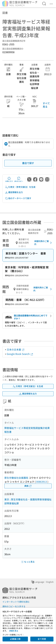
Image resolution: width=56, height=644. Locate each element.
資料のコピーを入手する (14, 606)
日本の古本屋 (16, 349)
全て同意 (42, 639)
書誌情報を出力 (14, 192)
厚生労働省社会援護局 (16, 478)
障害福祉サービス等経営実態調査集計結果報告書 (27, 430)
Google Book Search (20, 354)
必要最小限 (15, 639)
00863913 (42, 482)
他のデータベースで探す (18, 198)
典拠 (28, 486)
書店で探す (28, 163)
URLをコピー (19, 179)
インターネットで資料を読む (16, 602)
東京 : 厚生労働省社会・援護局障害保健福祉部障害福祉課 (28, 501)
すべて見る (46, 105)
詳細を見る (14, 631)
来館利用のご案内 (43, 243)
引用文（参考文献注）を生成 (20, 187)
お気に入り (9, 179)
